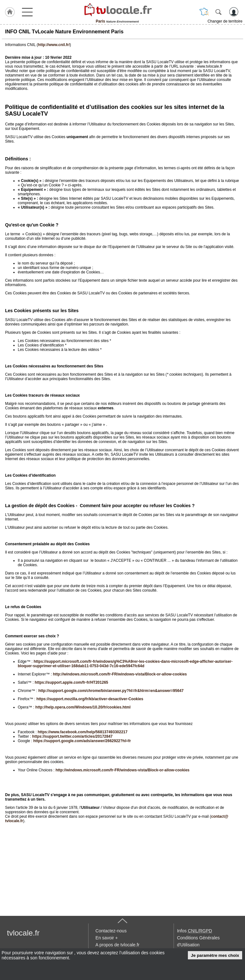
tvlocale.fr (23, 933)
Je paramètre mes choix (215, 955)
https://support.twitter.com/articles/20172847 (72, 736)
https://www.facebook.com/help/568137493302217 (83, 732)
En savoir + (107, 938)
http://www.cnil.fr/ (54, 45)
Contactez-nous (111, 931)
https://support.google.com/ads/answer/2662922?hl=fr (82, 741)
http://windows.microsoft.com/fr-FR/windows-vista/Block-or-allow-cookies (120, 674)
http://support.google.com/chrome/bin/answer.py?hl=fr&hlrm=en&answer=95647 (111, 691)
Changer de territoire (225, 21)
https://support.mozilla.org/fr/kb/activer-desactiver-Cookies (90, 699)
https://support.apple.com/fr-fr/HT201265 (71, 682)
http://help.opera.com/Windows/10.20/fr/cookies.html (83, 707)
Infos (195, 931)
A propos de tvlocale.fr (118, 945)
